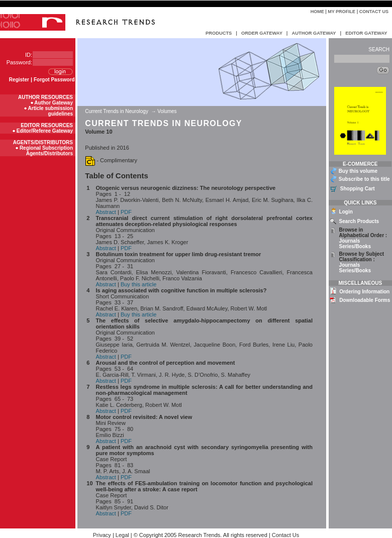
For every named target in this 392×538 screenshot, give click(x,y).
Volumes (167, 111)
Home (317, 12)
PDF (126, 212)
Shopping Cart (358, 189)
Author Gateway (54, 103)
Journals (350, 241)
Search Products (359, 221)
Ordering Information (364, 292)
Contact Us (374, 12)
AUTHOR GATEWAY (314, 33)
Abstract (106, 212)
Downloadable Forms (365, 300)
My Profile (341, 12)
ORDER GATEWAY (262, 33)
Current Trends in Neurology (117, 111)
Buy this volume (358, 171)
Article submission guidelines (51, 111)
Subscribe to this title (364, 179)
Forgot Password (54, 80)
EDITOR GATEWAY (366, 33)
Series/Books (355, 246)
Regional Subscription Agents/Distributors (46, 151)
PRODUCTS (219, 33)
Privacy (102, 535)
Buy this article (139, 284)
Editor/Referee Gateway (45, 131)
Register (19, 80)
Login (346, 212)
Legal (122, 535)
